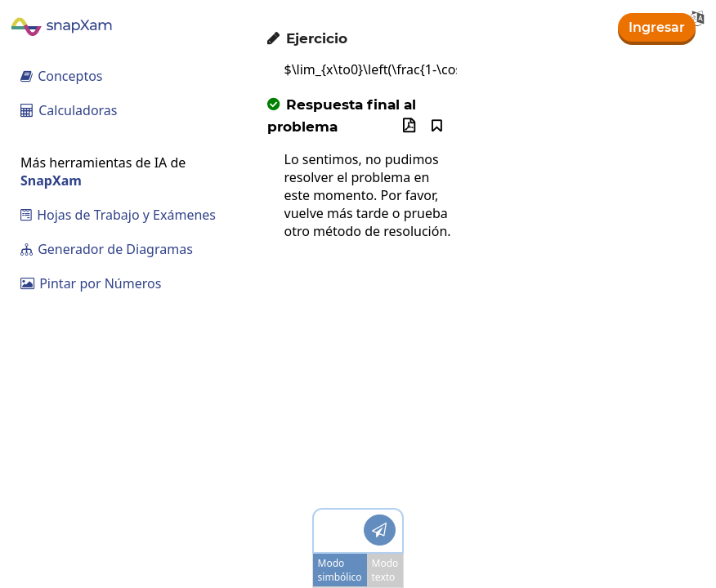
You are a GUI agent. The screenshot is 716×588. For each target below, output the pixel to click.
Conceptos (62, 76)
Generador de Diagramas (107, 249)
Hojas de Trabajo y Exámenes (118, 215)
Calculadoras (69, 110)
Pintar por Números (91, 283)
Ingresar (657, 27)
